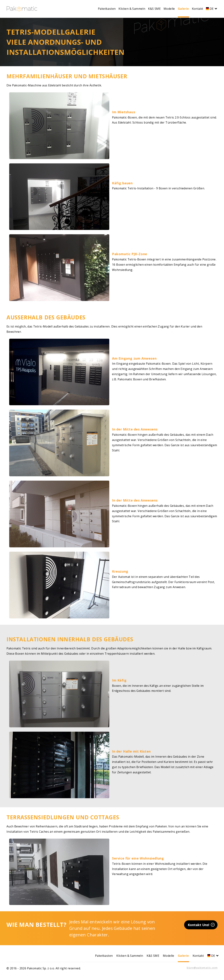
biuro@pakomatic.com (202, 968)
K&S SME (154, 9)
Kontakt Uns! (201, 925)
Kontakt (198, 9)
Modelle (169, 9)
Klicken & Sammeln (132, 9)
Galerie (183, 9)
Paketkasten (107, 9)
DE (211, 9)
